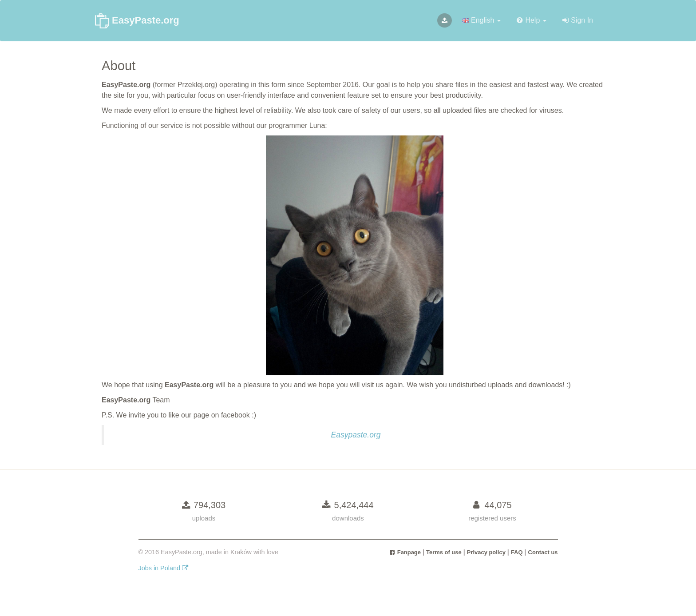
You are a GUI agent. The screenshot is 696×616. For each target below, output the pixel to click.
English (481, 20)
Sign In (578, 20)
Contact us (543, 552)
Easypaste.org (356, 435)
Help (532, 20)
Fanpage (405, 552)
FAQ (517, 552)
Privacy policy (486, 552)
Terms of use (444, 552)
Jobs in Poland (164, 568)
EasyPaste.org (137, 21)
